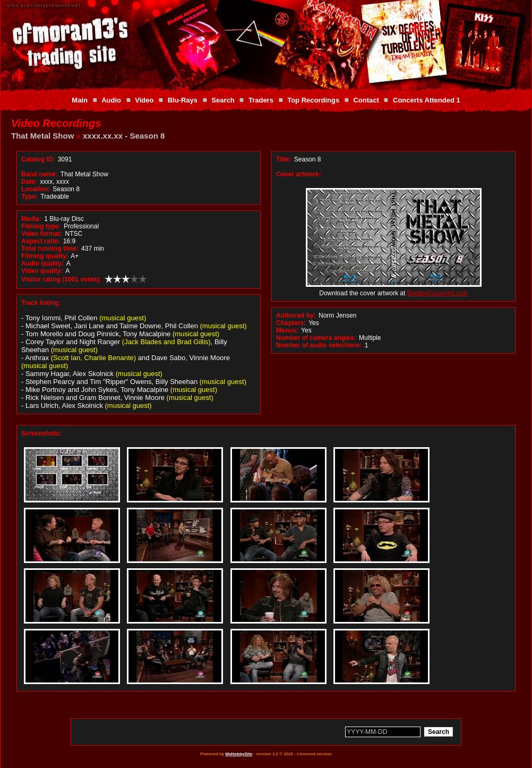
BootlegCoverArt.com (437, 293)
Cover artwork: (299, 174)
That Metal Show (42, 136)
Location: (36, 189)
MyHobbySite (239, 754)
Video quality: (42, 271)
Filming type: (41, 226)
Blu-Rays (183, 100)
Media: (31, 219)
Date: (29, 182)
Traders (261, 100)
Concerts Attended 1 (427, 100)
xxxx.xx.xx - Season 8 (124, 136)
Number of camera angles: (316, 338)
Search (223, 100)
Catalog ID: (38, 159)
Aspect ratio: (41, 241)
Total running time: (50, 249)
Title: (285, 159)
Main (80, 100)
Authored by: (296, 315)
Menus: (287, 330)
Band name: (40, 174)
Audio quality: (42, 263)
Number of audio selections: (319, 345)
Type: (29, 197)
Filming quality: (45, 256)
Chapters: (291, 323)
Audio (111, 100)
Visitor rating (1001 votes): (61, 279)
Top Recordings (313, 100)
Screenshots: (41, 433)
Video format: (42, 234)
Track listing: (41, 303)
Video (144, 100)
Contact (366, 100)
